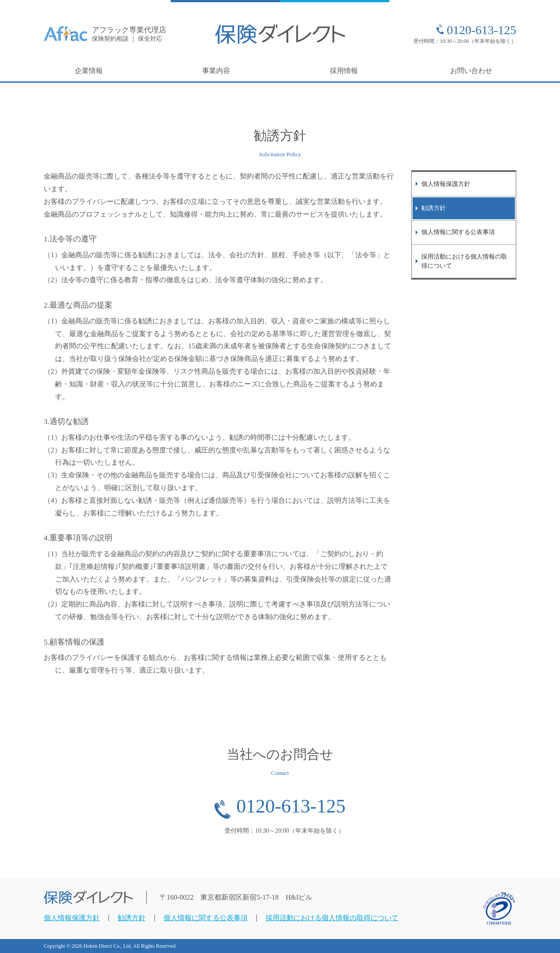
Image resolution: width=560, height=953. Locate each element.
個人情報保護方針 (446, 184)
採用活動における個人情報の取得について (464, 261)
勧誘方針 (434, 208)
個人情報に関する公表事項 (458, 232)
